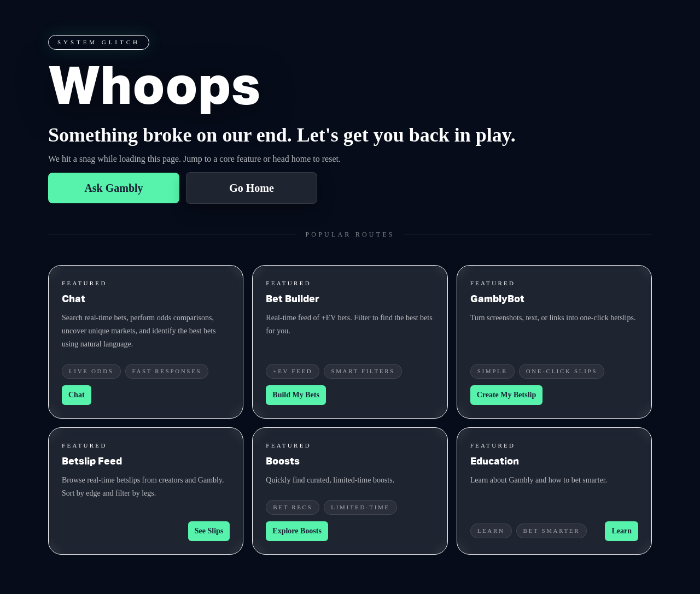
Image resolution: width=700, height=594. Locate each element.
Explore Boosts (297, 531)
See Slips (209, 531)
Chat (77, 395)
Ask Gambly (113, 188)
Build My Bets (296, 395)
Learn (622, 531)
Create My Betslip (507, 395)
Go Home (252, 188)
